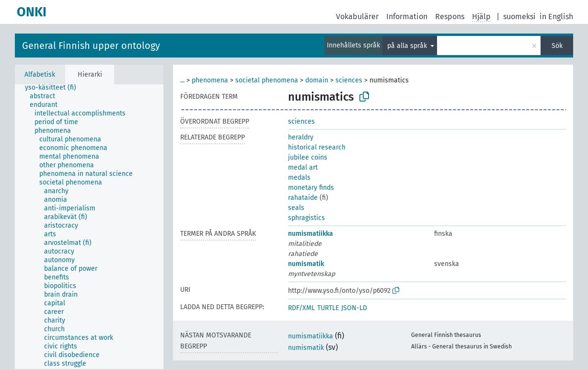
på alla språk (408, 46)
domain (317, 80)
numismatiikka (311, 234)
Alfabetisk (40, 75)
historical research (317, 147)
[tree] (89, 227)
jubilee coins (308, 157)
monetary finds (311, 188)
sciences (349, 80)
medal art (303, 168)
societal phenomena (267, 80)
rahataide (303, 198)
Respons (450, 17)
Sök (557, 46)
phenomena (210, 80)
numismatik (306, 264)
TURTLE (328, 308)
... (182, 80)
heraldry (301, 137)
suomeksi (519, 17)
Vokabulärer (357, 17)
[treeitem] (55, 88)
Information (407, 17)
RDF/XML (301, 308)
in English (556, 17)
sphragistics (306, 218)
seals (296, 208)
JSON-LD (354, 308)
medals (299, 178)
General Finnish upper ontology (91, 46)
